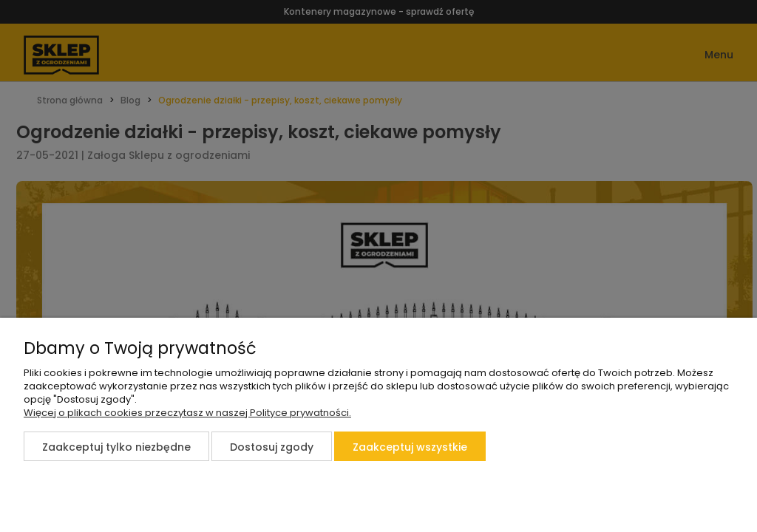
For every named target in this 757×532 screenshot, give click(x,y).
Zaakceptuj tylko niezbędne (116, 447)
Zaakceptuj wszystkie (410, 447)
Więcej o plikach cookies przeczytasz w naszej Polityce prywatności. (187, 413)
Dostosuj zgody (272, 447)
